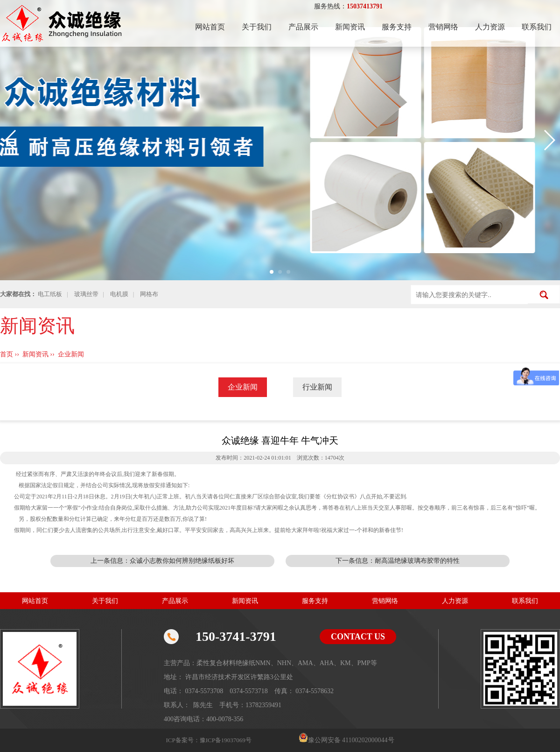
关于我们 (257, 27)
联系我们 (537, 27)
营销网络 (443, 27)
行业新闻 (317, 387)
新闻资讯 (350, 27)
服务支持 (397, 27)
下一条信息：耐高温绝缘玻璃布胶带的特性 (398, 561)
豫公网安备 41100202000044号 (351, 740)
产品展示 (303, 27)
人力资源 (490, 27)
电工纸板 (50, 294)
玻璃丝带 (86, 294)
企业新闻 (71, 354)
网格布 (149, 294)
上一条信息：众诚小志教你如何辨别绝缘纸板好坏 (162, 561)
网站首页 (210, 27)
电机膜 (119, 294)
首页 (7, 354)
